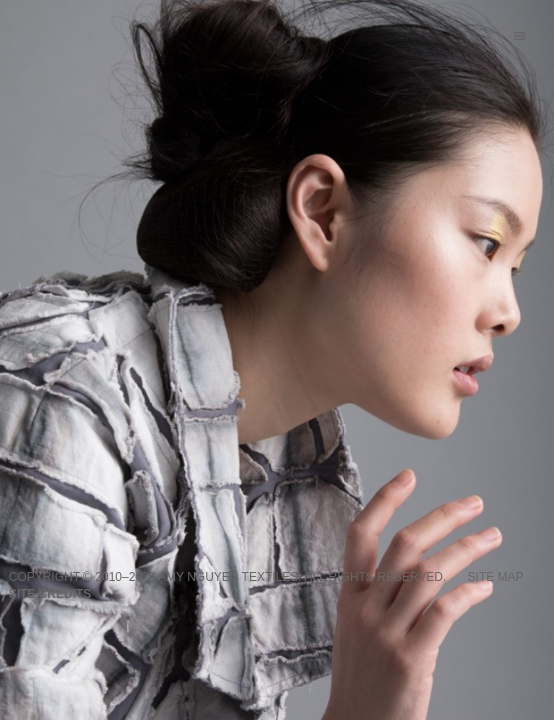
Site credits (50, 594)
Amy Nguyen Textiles (228, 577)
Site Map (496, 577)
